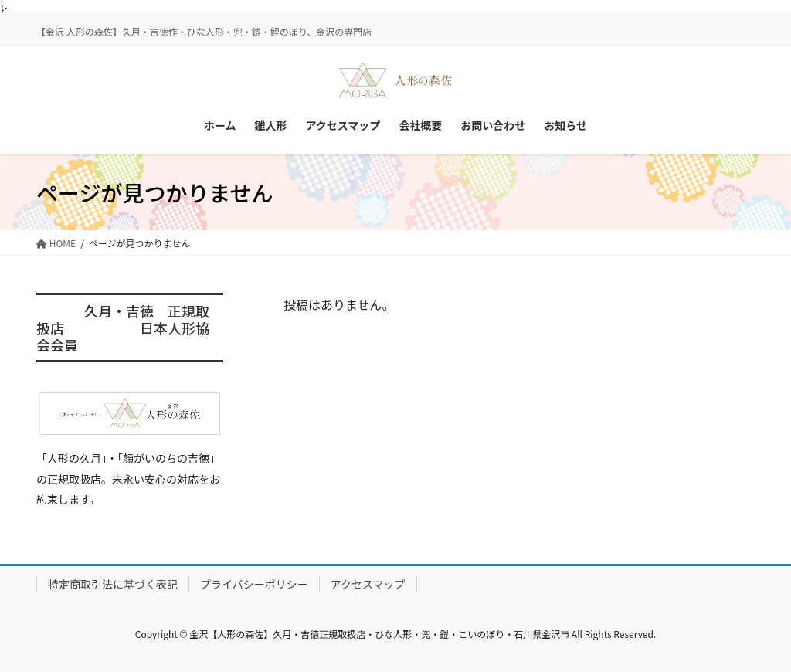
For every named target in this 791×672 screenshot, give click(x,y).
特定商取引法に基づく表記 (113, 584)
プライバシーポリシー (254, 584)
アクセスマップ (368, 584)
